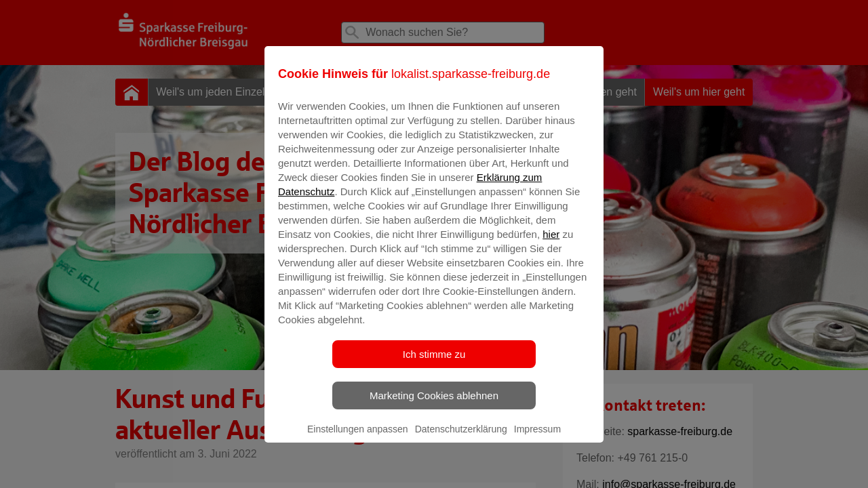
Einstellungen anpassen (358, 439)
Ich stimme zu (434, 364)
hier (551, 244)
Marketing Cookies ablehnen (434, 405)
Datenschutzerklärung (461, 439)
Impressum (537, 439)
